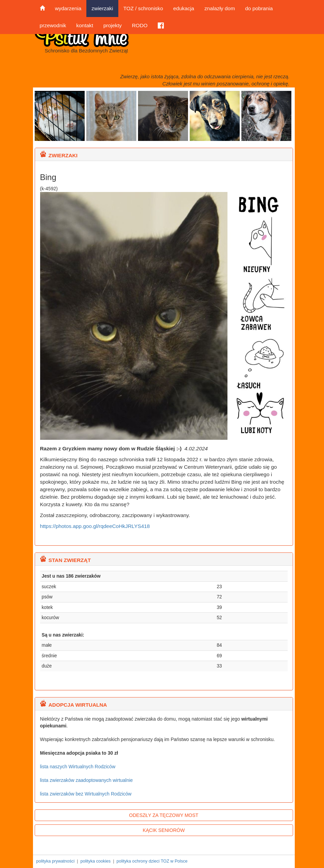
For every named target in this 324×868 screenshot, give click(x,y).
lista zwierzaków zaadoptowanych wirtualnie (87, 780)
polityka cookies (95, 861)
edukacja (184, 8)
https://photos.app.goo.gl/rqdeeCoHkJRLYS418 (95, 526)
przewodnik (53, 25)
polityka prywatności (56, 861)
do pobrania (259, 8)
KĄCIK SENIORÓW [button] (164, 830)
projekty (113, 25)
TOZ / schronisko (143, 8)
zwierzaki (102, 8)
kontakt (85, 25)
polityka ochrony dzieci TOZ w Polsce (152, 861)
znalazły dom (220, 8)
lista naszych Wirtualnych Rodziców (78, 767)
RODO (140, 25)
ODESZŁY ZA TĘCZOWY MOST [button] (164, 815)
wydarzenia (68, 8)
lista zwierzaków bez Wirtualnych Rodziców (86, 794)
